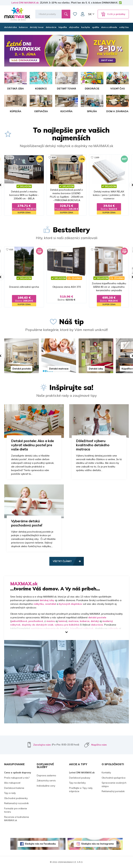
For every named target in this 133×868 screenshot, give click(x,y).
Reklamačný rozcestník (16, 803)
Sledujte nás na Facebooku (40, 844)
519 (96, 249)
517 (54, 249)
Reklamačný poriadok (113, 791)
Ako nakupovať (12, 783)
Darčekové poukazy (80, 778)
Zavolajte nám (42, 745)
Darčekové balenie (14, 788)
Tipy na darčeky (77, 783)
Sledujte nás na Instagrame (97, 844)
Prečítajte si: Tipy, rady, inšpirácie (81, 790)
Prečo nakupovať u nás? (17, 778)
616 (11, 249)
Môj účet (83, 14)
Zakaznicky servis (46, 780)
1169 (97, 157)
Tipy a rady (10, 793)
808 (54, 157)
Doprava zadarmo (46, 775)
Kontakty (106, 773)
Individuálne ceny (46, 786)
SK (90, 14)
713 (11, 157)
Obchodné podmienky (16, 798)
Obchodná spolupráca (114, 778)
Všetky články (62, 561)
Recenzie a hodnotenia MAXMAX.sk (17, 819)
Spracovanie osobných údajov (114, 784)
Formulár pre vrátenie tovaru (16, 810)
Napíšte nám (99, 745)
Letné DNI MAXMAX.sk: (25, 3)
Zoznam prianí (75, 14)
